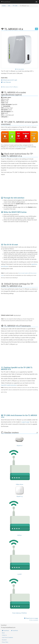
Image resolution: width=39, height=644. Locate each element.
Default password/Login (9, 80)
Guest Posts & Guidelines (7, 638)
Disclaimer (4, 640)
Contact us (4, 635)
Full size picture (19, 69)
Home (4, 6)
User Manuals (6, 82)
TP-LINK (15, 6)
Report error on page (31, 619)
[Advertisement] (19, 18)
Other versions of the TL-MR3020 (10, 87)
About (3, 633)
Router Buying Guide (21, 147)
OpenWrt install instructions (9, 385)
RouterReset (6, 2)
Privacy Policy (5, 642)
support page (25, 422)
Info (9, 6)
